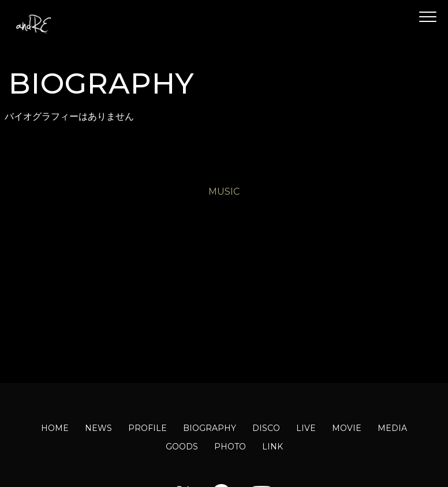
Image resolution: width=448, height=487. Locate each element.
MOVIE (347, 428)
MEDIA (392, 428)
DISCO (266, 428)
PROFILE (148, 428)
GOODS (182, 447)
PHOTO (230, 447)
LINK (272, 447)
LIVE (306, 428)
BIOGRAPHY (210, 428)
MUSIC (224, 192)
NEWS (98, 428)
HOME (55, 428)
